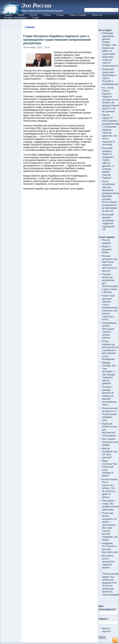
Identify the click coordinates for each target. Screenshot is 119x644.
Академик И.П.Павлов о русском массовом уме (110, 548)
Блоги (21, 15)
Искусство (97, 15)
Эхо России (36, 5)
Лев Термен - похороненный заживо (110, 442)
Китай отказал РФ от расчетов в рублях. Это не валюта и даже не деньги (110, 488)
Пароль (104, 619)
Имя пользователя (108, 608)
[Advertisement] (60, 324)
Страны (47, 15)
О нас (35, 18)
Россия (34, 15)
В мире (60, 15)
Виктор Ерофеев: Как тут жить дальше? (110, 453)
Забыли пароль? (106, 630)
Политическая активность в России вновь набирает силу (110, 414)
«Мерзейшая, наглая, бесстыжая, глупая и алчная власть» (109, 330)
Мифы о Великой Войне (107, 249)
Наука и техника (78, 15)
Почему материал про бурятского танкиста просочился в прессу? (110, 263)
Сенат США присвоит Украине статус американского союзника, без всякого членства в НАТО (110, 307)
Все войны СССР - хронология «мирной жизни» (108, 562)
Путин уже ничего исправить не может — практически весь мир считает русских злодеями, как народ (110, 526)
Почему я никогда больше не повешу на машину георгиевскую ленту (109, 396)
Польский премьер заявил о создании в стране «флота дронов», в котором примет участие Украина (108, 163)
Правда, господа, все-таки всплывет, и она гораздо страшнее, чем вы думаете (109, 373)
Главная (8, 15)
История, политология (15, 18)
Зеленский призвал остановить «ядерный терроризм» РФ (109, 222)
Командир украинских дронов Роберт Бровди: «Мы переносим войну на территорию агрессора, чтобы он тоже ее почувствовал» (110, 49)
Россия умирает (107, 242)
